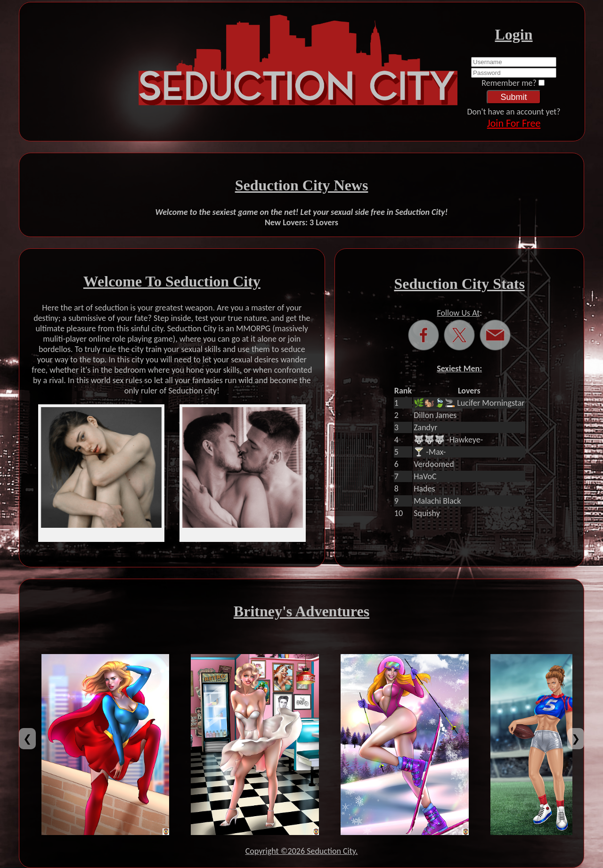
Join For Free (514, 123)
